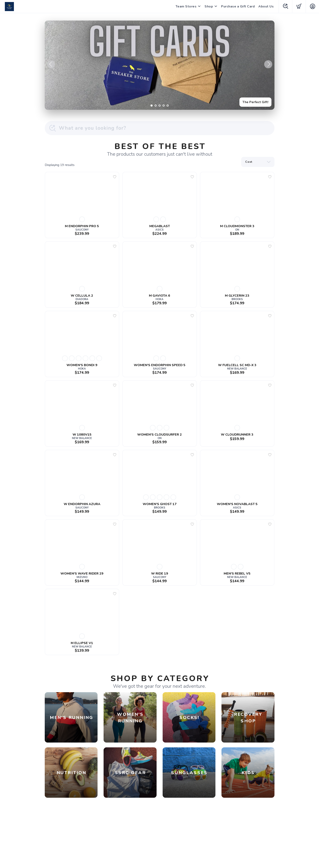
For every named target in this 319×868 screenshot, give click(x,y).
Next (268, 64)
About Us (266, 6)
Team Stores (186, 6)
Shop (209, 6)
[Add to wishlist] (115, 177)
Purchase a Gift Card (238, 6)
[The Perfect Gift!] (160, 65)
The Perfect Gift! (255, 102)
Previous (51, 64)
